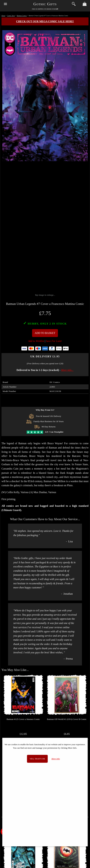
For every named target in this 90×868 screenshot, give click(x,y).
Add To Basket (45, 333)
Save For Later (54, 341)
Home (3, 16)
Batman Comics (22, 16)
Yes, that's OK (37, 759)
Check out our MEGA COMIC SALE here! (45, 21)
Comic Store (11, 16)
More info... (67, 370)
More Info (56, 759)
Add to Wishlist (36, 341)
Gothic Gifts (45, 4)
